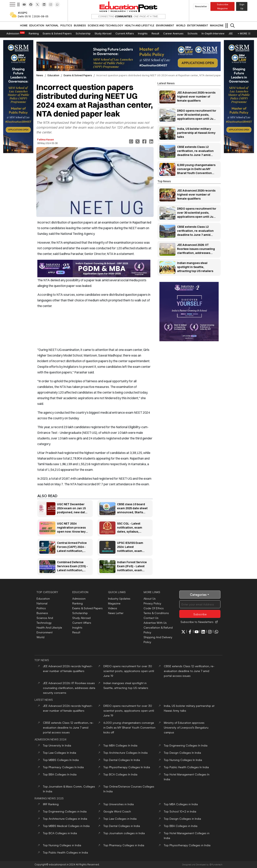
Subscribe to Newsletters (199, 622)
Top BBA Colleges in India (181, 826)
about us (150, 598)
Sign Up (242, 6)
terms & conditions (156, 613)
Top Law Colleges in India (120, 819)
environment (45, 632)
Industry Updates (119, 598)
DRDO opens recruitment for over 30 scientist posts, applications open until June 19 (129, 671)
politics (41, 608)
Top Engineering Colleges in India (65, 811)
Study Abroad (81, 618)
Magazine (114, 603)
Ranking (78, 603)
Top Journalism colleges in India (124, 833)
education (53, 75)
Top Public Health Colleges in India (65, 852)
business (42, 613)
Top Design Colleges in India (182, 819)
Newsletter (201, 6)
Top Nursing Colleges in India (62, 845)
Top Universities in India (119, 804)
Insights (77, 627)
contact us (151, 618)
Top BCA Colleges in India (60, 833)
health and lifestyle (49, 627)
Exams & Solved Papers (87, 608)
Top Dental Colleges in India (122, 826)
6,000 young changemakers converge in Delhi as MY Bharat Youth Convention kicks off (129, 727)
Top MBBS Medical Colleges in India (66, 826)
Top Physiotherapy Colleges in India (187, 845)
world (40, 637)
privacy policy (152, 603)
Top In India (57, 745)
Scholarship (80, 613)
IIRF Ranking (51, 804)
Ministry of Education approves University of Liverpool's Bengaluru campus (186, 727)
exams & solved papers (78, 75)
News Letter (116, 613)
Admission (79, 598)
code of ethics (154, 608)
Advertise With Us (155, 623)
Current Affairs (82, 623)
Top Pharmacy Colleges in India (124, 845)
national (42, 603)
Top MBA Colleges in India (181, 804)
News (40, 75)
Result (76, 632)
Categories (200, 595)
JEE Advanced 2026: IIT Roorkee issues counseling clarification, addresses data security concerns (69, 688)
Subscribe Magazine (223, 6)
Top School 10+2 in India (180, 811)
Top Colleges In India (120, 745)
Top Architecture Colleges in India (65, 819)
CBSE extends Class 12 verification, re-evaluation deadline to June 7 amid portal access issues (189, 671)
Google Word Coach (117, 811)
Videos (113, 608)
